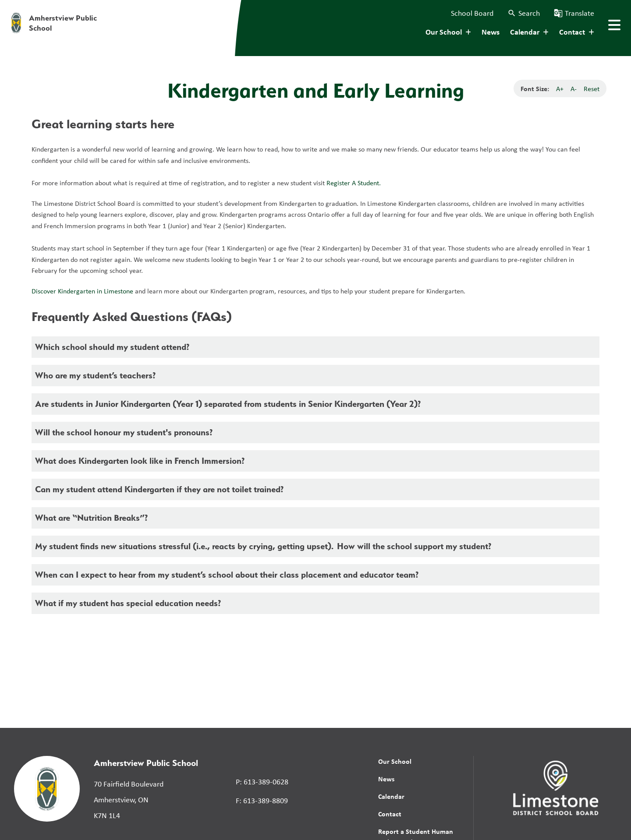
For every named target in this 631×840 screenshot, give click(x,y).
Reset (592, 88)
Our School (395, 761)
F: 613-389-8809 (262, 800)
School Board (472, 13)
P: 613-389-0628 (262, 781)
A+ (560, 88)
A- (574, 88)
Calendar (391, 796)
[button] (524, 13)
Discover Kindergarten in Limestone (82, 291)
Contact (390, 814)
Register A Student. (354, 183)
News (491, 32)
